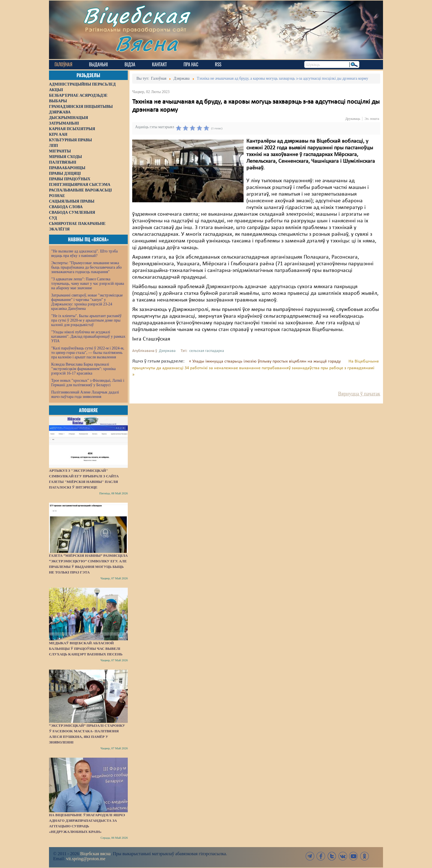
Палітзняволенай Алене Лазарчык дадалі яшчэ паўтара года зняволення (85, 394)
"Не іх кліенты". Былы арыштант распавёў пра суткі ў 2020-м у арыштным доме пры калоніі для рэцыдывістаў (86, 320)
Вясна (147, 43)
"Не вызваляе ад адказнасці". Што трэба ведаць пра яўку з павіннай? (84, 253)
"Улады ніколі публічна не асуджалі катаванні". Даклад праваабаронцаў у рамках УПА (88, 336)
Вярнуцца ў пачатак (359, 394)
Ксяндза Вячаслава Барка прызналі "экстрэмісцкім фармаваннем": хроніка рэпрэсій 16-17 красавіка (83, 369)
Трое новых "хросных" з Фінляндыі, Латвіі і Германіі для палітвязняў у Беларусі (88, 383)
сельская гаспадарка (207, 351)
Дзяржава (167, 351)
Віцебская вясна (95, 854)
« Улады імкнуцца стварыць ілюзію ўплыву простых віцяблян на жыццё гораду (265, 361)
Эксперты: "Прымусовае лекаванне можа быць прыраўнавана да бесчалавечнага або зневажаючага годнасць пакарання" (86, 267)
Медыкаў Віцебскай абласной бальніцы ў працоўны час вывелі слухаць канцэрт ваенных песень (86, 649)
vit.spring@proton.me (86, 859)
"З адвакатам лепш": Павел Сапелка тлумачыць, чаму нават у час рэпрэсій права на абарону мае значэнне (88, 284)
